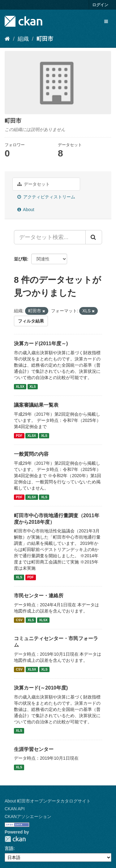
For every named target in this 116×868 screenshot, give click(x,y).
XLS (32, 387)
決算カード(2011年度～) (41, 344)
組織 (23, 39)
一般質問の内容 (31, 454)
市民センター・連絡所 (39, 596)
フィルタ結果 (31, 321)
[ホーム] (7, 39)
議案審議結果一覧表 (36, 405)
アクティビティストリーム (46, 197)
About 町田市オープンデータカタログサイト (48, 801)
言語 (9, 848)
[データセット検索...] (50, 237)
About (26, 210)
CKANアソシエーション (28, 816)
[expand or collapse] (106, 21)
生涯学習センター (34, 749)
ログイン (100, 5)
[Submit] (94, 237)
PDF (19, 436)
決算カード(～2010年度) (41, 688)
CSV (19, 620)
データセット (34, 184)
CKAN (15, 839)
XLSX (20, 387)
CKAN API (15, 809)
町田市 (45, 39)
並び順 (20, 259)
